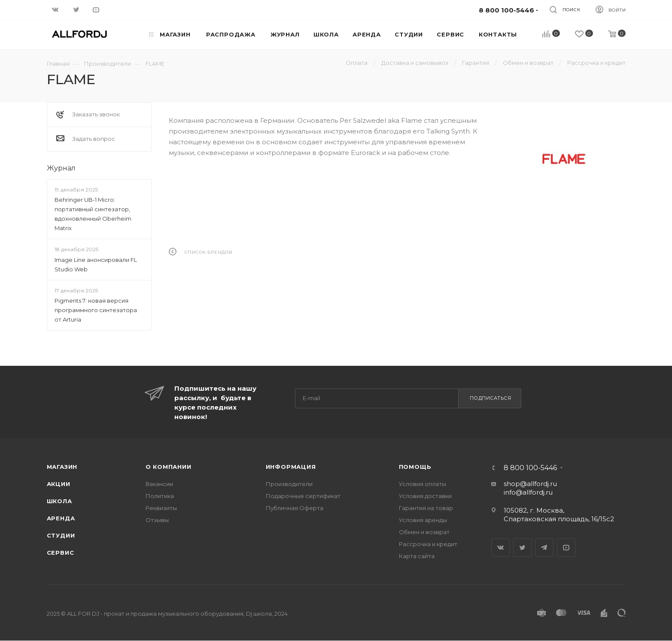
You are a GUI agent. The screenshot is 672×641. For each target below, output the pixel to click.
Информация (291, 467)
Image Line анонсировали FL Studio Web (96, 264)
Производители (289, 484)
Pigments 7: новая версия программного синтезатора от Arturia (96, 310)
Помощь (415, 467)
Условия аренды (423, 520)
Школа (59, 501)
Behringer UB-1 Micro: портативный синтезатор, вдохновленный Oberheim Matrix (93, 214)
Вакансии (159, 484)
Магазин (62, 467)
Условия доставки (425, 496)
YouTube (566, 548)
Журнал (61, 168)
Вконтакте (500, 548)
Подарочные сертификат (303, 496)
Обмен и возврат (424, 532)
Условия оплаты (423, 484)
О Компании (169, 467)
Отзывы (157, 520)
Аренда (61, 518)
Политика (160, 496)
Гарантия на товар (426, 508)
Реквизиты (161, 508)
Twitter (522, 548)
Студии (61, 535)
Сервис (61, 553)
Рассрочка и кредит (428, 544)
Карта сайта (417, 556)
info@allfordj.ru (528, 492)
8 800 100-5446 (530, 468)
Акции (59, 484)
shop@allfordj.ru (530, 484)
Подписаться (491, 398)
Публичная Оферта (295, 508)
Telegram (544, 548)
